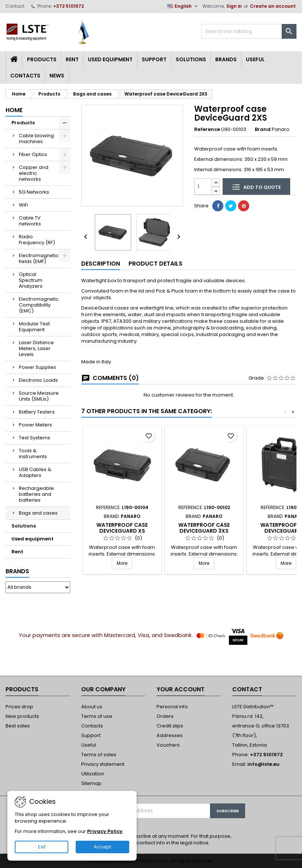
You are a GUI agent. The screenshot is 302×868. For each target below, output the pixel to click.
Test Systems (35, 438)
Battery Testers (37, 412)
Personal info (172, 707)
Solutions (191, 59)
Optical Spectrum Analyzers (31, 280)
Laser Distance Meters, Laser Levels (36, 348)
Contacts (25, 76)
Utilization (93, 774)
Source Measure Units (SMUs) (39, 396)
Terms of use (97, 716)
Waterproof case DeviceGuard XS (122, 528)
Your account (181, 689)
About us (92, 707)
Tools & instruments (33, 454)
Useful (255, 59)
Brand (263, 129)
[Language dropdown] (183, 6)
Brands (226, 59)
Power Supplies (37, 367)
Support (154, 59)
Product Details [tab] (155, 264)
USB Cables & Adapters (35, 472)
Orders (165, 716)
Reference (207, 129)
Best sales (18, 726)
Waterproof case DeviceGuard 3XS (204, 528)
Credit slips (170, 726)
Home (14, 110)
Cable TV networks (30, 221)
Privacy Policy (105, 831)
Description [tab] (101, 264)
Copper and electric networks (34, 173)
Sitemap (91, 783)
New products (22, 716)
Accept (102, 847)
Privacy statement (103, 764)
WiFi (23, 205)
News (57, 76)
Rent (72, 59)
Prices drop (19, 707)
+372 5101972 (68, 6)
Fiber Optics (33, 154)
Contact (15, 6)
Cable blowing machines (36, 139)
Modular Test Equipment (34, 327)
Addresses (170, 735)
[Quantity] (203, 186)
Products (42, 59)
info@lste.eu (263, 764)
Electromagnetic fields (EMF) (39, 258)
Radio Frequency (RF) (37, 240)
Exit (42, 847)
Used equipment (110, 59)
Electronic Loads (38, 380)
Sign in (234, 6)
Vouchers (168, 745)
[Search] (249, 31)
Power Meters (35, 425)
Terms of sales (99, 755)
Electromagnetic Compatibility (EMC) (39, 305)
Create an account (273, 6)
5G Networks (34, 192)
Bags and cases (38, 513)
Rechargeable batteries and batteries (36, 494)
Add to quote (257, 187)
